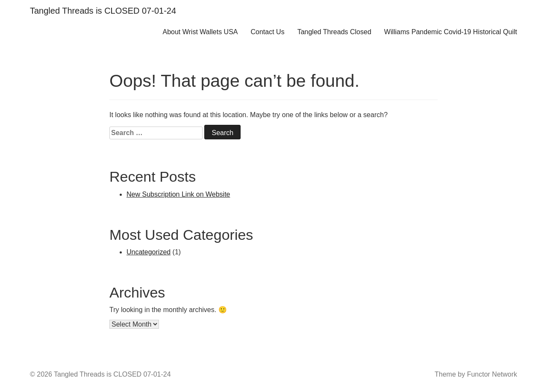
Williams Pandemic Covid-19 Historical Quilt (451, 32)
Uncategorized (149, 252)
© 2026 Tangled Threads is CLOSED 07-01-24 (100, 374)
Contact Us (268, 32)
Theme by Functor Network (476, 374)
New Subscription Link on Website (178, 194)
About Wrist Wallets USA (200, 32)
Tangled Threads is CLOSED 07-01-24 (103, 11)
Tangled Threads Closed (334, 32)
